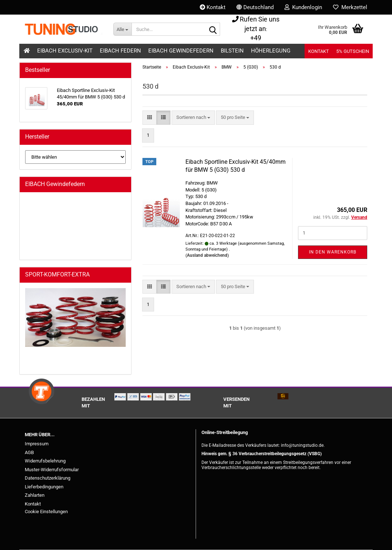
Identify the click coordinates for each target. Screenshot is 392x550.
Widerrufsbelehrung (45, 461)
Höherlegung (271, 51)
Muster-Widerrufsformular (52, 470)
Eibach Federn (120, 51)
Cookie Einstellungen (46, 512)
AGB (29, 452)
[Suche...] (122, 29)
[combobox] (193, 118)
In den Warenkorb (333, 252)
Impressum (37, 444)
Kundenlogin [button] (303, 7)
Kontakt (213, 7)
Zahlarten (35, 495)
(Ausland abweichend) (207, 255)
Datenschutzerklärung (48, 478)
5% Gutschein (353, 51)
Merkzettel (350, 7)
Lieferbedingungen (44, 487)
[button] (255, 7)
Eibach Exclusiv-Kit (65, 51)
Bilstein (232, 51)
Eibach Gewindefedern (181, 51)
